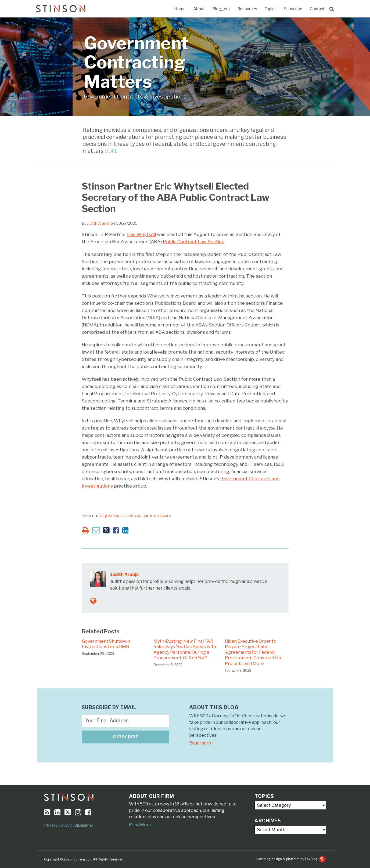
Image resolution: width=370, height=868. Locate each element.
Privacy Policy (57, 825)
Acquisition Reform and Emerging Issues (135, 516)
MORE (111, 151)
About (199, 9)
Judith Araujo (98, 223)
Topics (271, 9)
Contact (317, 9)
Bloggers (221, 9)
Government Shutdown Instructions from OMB (106, 644)
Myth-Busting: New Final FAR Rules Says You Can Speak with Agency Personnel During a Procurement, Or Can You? (185, 650)
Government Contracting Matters (136, 62)
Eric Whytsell (141, 234)
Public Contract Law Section (194, 242)
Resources (247, 9)
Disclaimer (84, 825)
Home (180, 9)
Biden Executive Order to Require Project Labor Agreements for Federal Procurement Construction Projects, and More (253, 652)
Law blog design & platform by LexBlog (291, 859)
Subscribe (293, 9)
